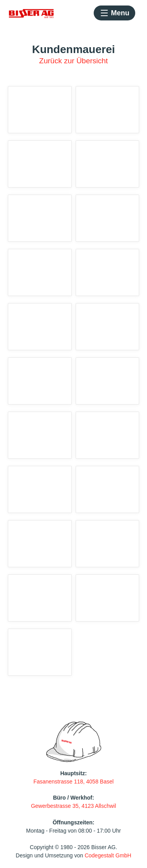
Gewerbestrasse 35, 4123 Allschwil (73, 806)
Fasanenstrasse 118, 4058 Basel (73, 782)
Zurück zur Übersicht (73, 61)
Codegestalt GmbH (108, 855)
